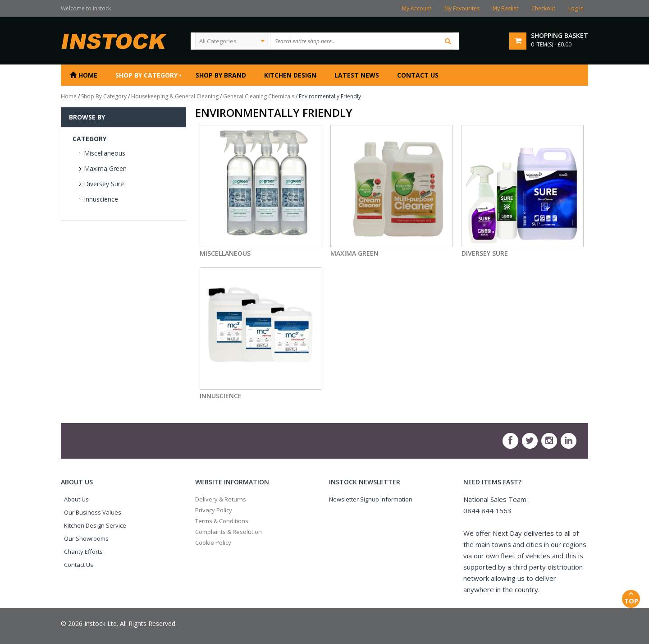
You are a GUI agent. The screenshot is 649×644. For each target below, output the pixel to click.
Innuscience (101, 199)
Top (631, 598)
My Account (417, 8)
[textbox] (362, 41)
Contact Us (79, 565)
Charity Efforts (83, 552)
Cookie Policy (213, 543)
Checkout (543, 8)
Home (69, 96)
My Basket (505, 8)
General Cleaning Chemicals (259, 96)
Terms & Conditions (222, 521)
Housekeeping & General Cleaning (175, 96)
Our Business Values (93, 512)
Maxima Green (105, 168)
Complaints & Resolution (229, 532)
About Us (76, 499)
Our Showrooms (86, 538)
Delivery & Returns (221, 499)
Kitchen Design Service (95, 525)
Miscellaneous (105, 153)
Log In (576, 8)
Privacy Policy (214, 510)
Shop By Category (104, 96)
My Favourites (462, 8)
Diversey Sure (104, 184)
